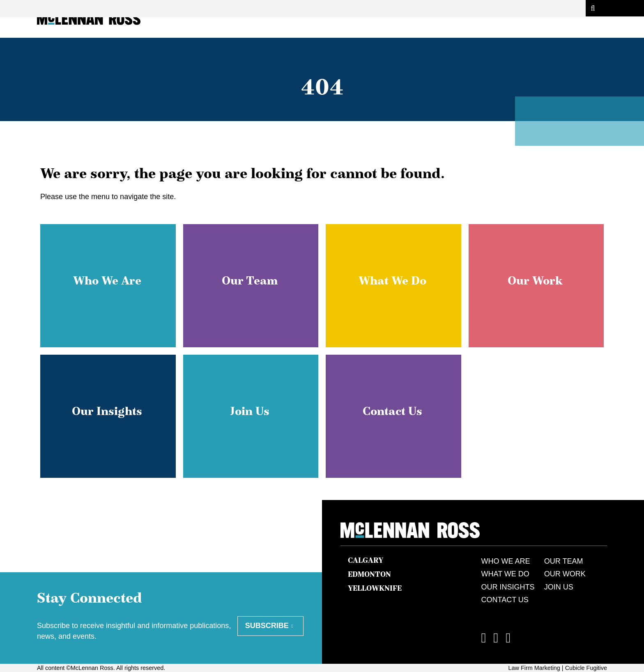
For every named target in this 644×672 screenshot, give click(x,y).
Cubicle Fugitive (586, 668)
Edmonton (369, 574)
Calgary (366, 560)
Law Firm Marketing (534, 668)
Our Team (564, 561)
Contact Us (505, 600)
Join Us (559, 587)
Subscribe (267, 626)
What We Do (505, 574)
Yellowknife (375, 588)
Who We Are (506, 561)
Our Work (565, 574)
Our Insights (508, 587)
